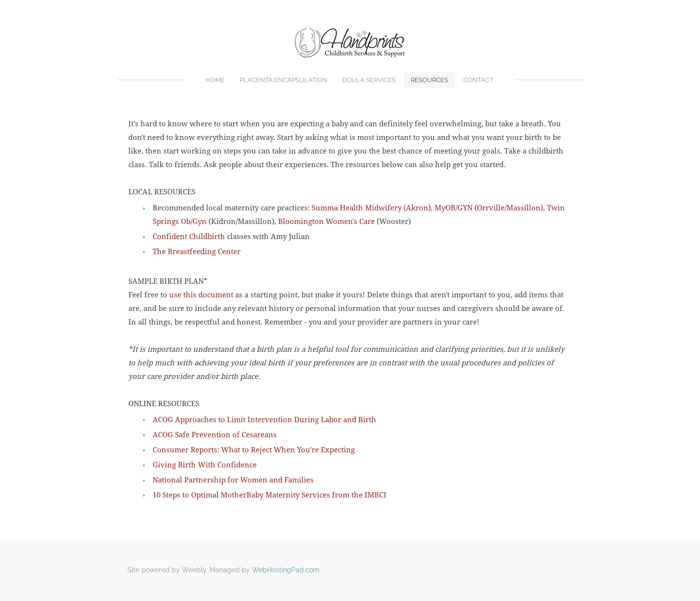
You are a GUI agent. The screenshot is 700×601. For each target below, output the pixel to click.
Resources (429, 80)
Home (215, 80)
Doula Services (369, 80)
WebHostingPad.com (286, 570)
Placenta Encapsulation (283, 80)
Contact (478, 80)
